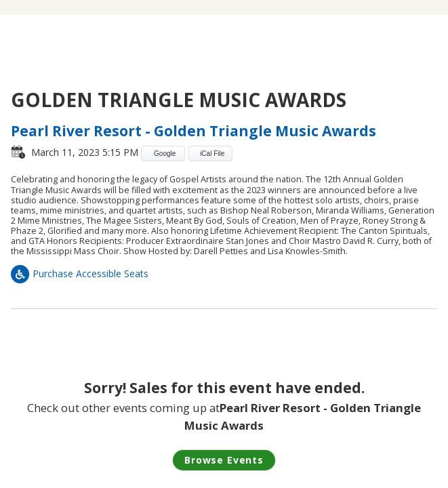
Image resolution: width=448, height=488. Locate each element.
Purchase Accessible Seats (80, 273)
